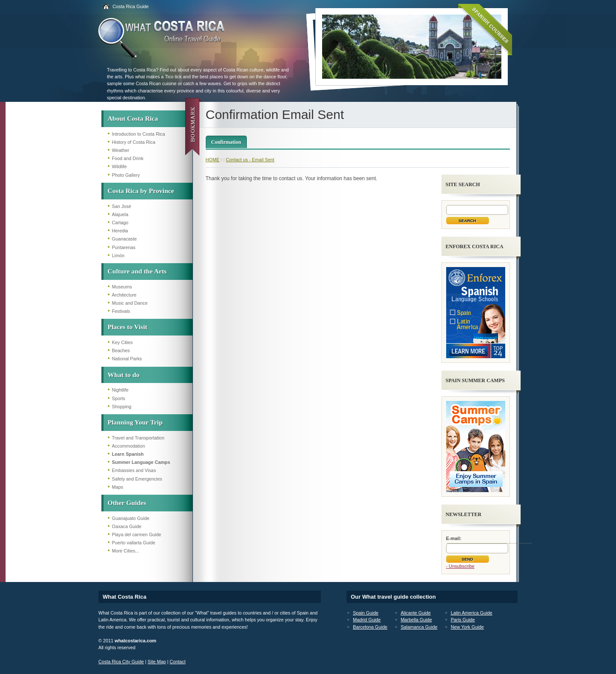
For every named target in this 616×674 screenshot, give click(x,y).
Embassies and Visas (134, 470)
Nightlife (120, 390)
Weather (121, 150)
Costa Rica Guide (131, 6)
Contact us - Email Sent (250, 160)
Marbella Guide (416, 620)
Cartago (120, 223)
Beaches (121, 350)
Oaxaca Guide (127, 526)
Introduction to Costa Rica (139, 134)
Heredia (120, 231)
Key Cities (123, 342)
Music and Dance (130, 303)
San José (122, 206)
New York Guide (467, 627)
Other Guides (127, 503)
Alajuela (120, 214)
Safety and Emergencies (137, 479)
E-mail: (454, 538)
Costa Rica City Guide (121, 662)
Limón (118, 255)
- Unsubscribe (461, 566)
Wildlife (120, 166)
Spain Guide (366, 613)
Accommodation (129, 446)
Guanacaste (124, 239)
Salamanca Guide (419, 627)
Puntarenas (124, 247)
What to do (124, 375)
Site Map (157, 662)
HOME (213, 160)
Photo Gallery (126, 175)
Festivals (121, 311)
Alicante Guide (416, 613)
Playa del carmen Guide (137, 534)
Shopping (122, 407)
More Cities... (126, 551)
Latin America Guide (472, 613)
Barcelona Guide (370, 627)
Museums (122, 287)
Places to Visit (128, 327)
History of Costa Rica (134, 142)
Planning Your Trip (135, 422)
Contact (177, 662)
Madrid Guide (367, 620)
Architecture (124, 295)
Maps (118, 487)
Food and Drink (128, 158)
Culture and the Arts (137, 271)
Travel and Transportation (138, 438)
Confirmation (226, 142)
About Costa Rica (133, 118)
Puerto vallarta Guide (134, 543)
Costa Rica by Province (141, 191)
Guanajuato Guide (131, 518)
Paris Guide (463, 620)
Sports (119, 398)
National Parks (127, 359)
